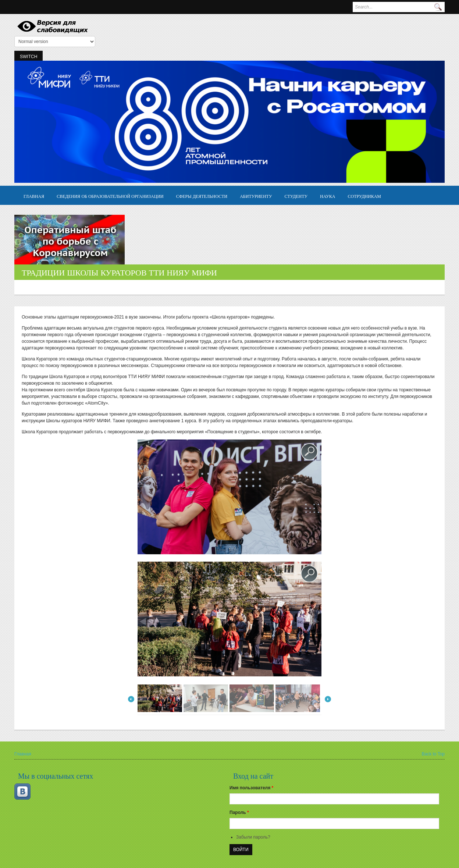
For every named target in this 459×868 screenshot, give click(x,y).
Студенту (296, 196)
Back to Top (433, 754)
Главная (34, 196)
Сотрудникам (365, 196)
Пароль (239, 812)
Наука (328, 196)
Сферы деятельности (202, 196)
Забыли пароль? (253, 837)
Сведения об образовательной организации (110, 196)
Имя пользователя (251, 788)
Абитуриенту (256, 196)
